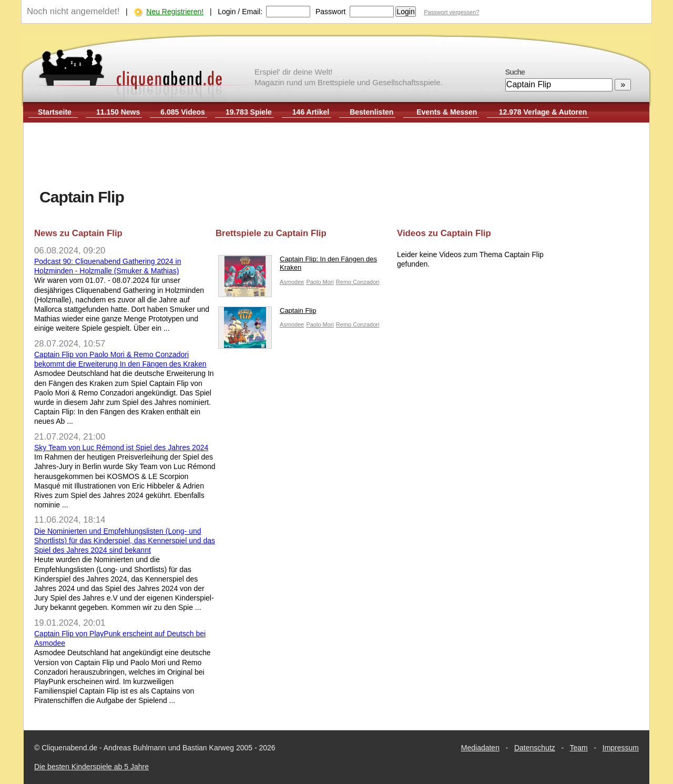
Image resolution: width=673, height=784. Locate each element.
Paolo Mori (320, 282)
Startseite (55, 112)
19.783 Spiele (249, 112)
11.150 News (118, 112)
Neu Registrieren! (175, 12)
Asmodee (292, 282)
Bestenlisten (371, 112)
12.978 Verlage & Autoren (543, 112)
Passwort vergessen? (451, 12)
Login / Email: (240, 12)
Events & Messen (447, 112)
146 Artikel (311, 112)
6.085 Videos (183, 112)
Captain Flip (267, 313)
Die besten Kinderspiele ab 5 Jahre (91, 767)
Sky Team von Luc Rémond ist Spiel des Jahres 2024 (121, 447)
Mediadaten (480, 748)
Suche (515, 72)
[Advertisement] (336, 157)
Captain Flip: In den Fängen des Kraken (298, 266)
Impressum (621, 748)
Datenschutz (535, 748)
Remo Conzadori (358, 282)
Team (579, 748)
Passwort (331, 12)
